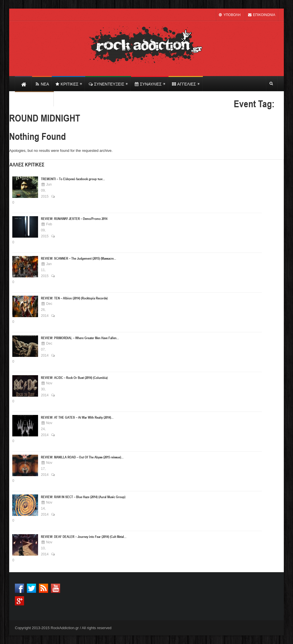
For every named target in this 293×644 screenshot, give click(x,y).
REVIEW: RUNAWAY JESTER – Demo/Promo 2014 (74, 218)
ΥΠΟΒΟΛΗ (229, 15)
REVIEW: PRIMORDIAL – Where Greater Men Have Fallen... (80, 338)
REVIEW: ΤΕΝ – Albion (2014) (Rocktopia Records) (74, 298)
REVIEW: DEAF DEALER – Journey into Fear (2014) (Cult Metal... (84, 536)
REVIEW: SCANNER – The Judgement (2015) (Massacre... (79, 258)
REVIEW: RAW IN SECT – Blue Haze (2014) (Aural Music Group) (83, 497)
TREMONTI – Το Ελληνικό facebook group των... (73, 179)
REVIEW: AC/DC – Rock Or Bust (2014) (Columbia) (74, 377)
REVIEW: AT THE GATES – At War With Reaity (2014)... (77, 417)
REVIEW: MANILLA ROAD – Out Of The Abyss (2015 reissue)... (82, 457)
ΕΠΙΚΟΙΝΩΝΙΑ (262, 15)
